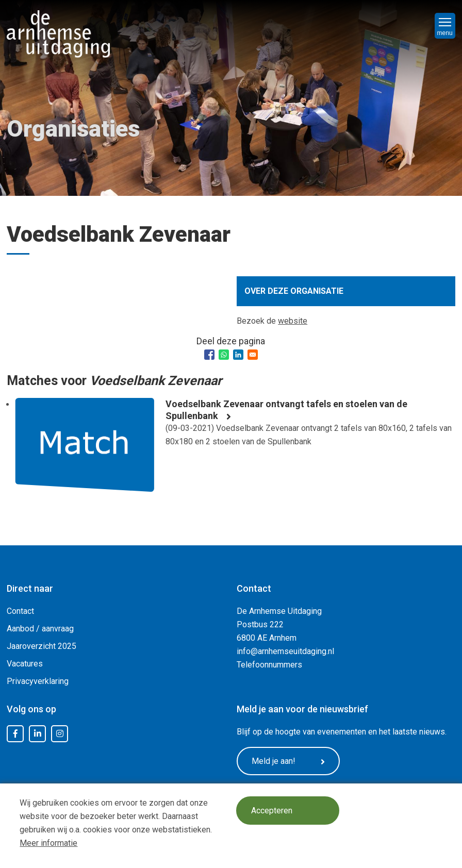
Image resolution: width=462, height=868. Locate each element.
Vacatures (25, 664)
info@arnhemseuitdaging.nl (285, 651)
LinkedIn (38, 734)
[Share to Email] (253, 355)
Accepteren (272, 811)
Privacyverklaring (38, 681)
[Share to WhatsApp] (224, 355)
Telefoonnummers (269, 665)
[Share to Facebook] (209, 355)
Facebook (15, 734)
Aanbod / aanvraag (40, 629)
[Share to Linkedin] (238, 355)
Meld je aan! (288, 761)
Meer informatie (48, 843)
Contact (20, 611)
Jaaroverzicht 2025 (42, 646)
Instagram (60, 734)
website (293, 321)
